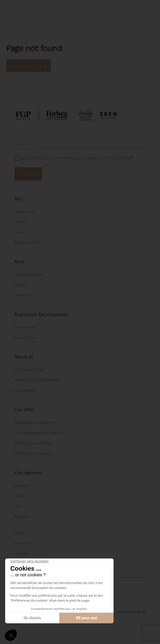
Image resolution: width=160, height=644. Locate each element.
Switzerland (25, 327)
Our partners (26, 390)
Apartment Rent (29, 274)
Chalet (20, 222)
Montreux (23, 516)
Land (19, 232)
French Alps (25, 338)
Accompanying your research (39, 433)
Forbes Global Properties (36, 380)
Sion (18, 506)
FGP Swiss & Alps (29, 370)
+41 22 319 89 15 (132, 612)
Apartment (24, 211)
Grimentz (22, 543)
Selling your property (33, 453)
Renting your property (33, 443)
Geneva (21, 485)
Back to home (29, 66)
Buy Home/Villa (28, 242)
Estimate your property (35, 422)
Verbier (21, 554)
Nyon (19, 496)
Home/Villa (24, 295)
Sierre (20, 533)
